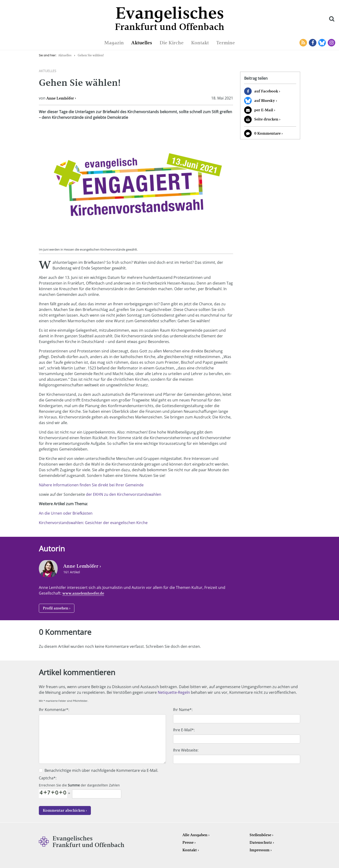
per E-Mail (264, 110)
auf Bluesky (265, 101)
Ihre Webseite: (186, 750)
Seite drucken (266, 119)
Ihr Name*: (183, 710)
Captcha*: (48, 778)
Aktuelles (142, 43)
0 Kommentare (267, 133)
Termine (226, 43)
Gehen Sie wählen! (91, 55)
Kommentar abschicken (64, 810)
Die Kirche (172, 43)
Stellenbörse (260, 835)
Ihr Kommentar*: (54, 710)
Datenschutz (261, 842)
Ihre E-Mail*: (184, 730)
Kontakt (200, 43)
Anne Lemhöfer (60, 98)
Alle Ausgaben (195, 835)
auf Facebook (266, 91)
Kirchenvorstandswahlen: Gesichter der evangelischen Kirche (93, 523)
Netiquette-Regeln (174, 692)
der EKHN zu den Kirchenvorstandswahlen (124, 494)
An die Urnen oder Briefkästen (66, 513)
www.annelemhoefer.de (83, 593)
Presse (188, 842)
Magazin (114, 43)
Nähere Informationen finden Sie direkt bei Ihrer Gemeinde (91, 485)
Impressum (260, 850)
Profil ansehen (56, 608)
